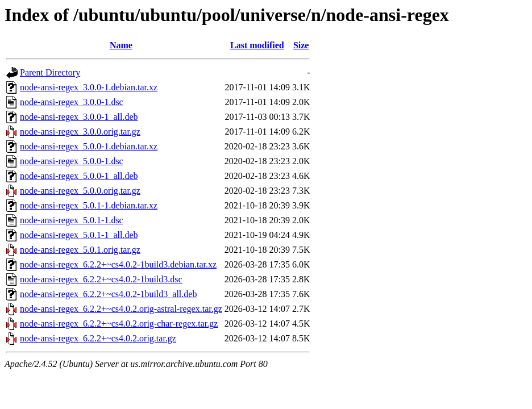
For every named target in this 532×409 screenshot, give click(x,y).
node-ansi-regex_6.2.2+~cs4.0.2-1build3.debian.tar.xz (118, 264)
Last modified (257, 45)
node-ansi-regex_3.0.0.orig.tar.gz (80, 132)
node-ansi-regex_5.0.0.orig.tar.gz (80, 191)
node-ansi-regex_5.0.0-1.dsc (72, 161)
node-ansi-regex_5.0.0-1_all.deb (79, 176)
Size (301, 45)
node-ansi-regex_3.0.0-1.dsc (72, 102)
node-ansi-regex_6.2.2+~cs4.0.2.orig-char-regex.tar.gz (119, 324)
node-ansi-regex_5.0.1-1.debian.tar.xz (89, 205)
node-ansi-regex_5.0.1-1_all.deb (79, 235)
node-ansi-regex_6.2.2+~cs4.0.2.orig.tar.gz (98, 338)
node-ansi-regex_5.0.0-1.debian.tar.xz (89, 146)
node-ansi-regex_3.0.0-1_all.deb (79, 117)
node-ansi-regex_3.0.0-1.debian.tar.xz (89, 87)
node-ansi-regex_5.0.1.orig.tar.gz (80, 250)
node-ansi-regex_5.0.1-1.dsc (72, 220)
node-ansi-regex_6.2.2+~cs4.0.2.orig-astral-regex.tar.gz (121, 309)
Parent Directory (50, 72)
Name (121, 45)
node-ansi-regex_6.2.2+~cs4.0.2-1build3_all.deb (108, 294)
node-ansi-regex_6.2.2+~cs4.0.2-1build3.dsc (101, 279)
